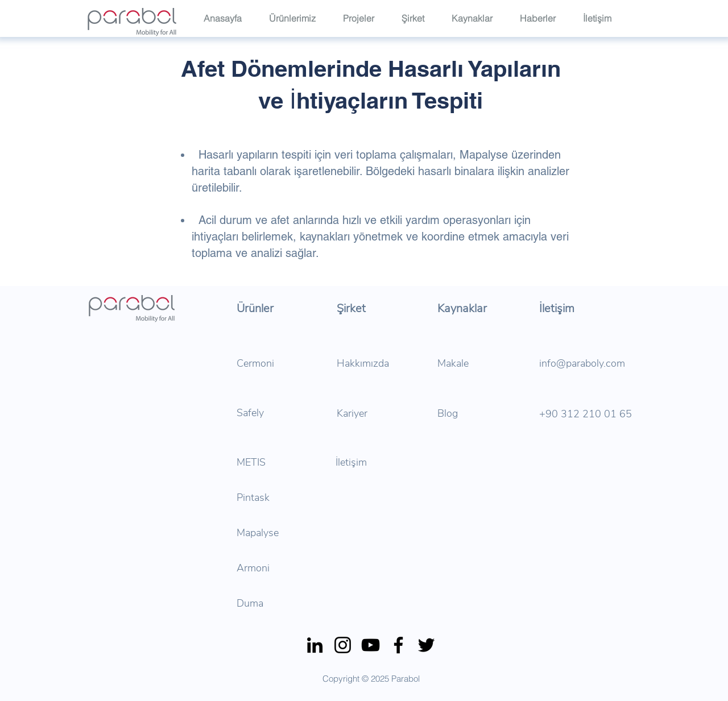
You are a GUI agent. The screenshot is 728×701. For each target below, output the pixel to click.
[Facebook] (398, 645)
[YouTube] (371, 645)
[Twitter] (426, 645)
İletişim (351, 462)
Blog (448, 413)
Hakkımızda (363, 363)
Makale (453, 363)
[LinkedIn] (315, 645)
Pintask (253, 497)
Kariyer (352, 413)
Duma (250, 603)
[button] (418, 18)
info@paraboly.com (582, 363)
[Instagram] (343, 645)
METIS (251, 462)
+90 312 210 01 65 (586, 414)
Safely (250, 413)
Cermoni (255, 363)
